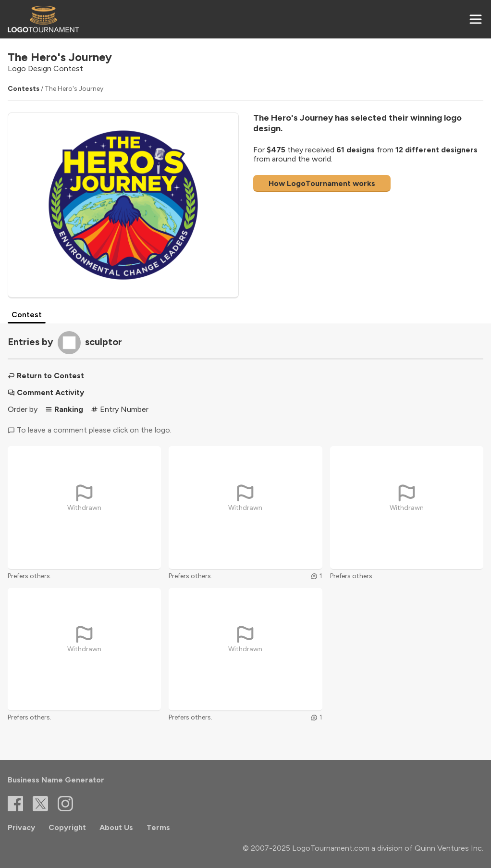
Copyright (67, 827)
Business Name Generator (56, 780)
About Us (116, 827)
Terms (158, 827)
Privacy (21, 827)
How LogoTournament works (322, 183)
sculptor (104, 342)
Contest (27, 315)
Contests (24, 89)
